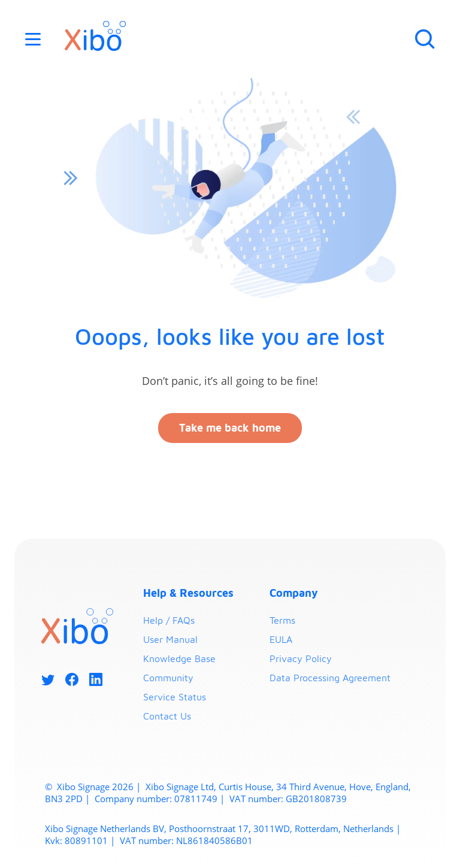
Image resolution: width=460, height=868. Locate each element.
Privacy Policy (301, 658)
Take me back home (230, 428)
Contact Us (167, 716)
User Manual (170, 639)
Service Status (175, 697)
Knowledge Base (179, 658)
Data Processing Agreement (330, 678)
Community (168, 678)
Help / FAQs (169, 620)
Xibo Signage (82, 787)
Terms (282, 620)
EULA (281, 639)
